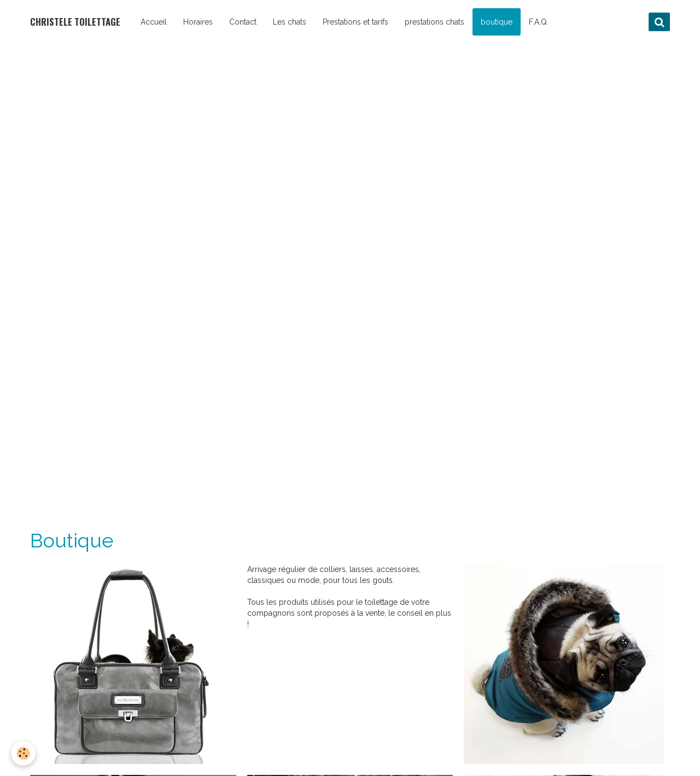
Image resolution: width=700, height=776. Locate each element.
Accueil (154, 22)
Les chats (290, 22)
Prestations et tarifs (355, 22)
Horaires (198, 22)
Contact (243, 22)
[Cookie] (23, 753)
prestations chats (434, 22)
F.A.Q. (539, 22)
